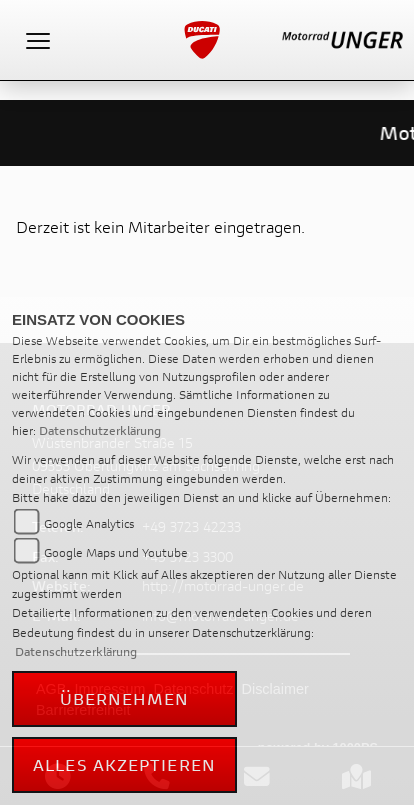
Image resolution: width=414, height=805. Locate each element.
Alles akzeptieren (124, 764)
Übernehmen (125, 698)
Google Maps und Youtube (116, 552)
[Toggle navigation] (38, 40)
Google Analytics (89, 523)
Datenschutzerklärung (100, 430)
